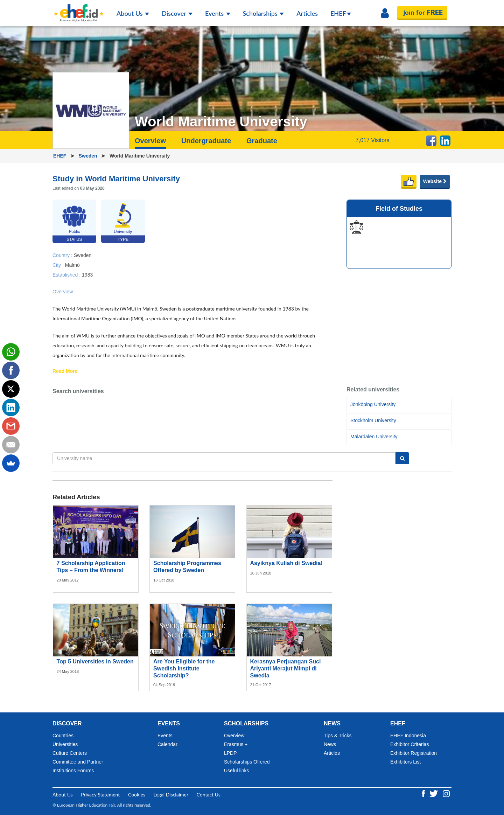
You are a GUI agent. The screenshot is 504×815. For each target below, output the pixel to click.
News (330, 744)
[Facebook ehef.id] (424, 793)
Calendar (167, 744)
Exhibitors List (405, 762)
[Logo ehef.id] (79, 9)
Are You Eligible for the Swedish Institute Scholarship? (184, 668)
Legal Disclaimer (171, 795)
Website (435, 181)
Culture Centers (70, 753)
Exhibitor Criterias (409, 744)
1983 (87, 274)
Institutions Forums (73, 771)
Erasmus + (236, 744)
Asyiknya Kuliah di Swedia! (286, 563)
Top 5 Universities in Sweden (95, 661)
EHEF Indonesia (408, 736)
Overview (150, 141)
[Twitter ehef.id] (434, 793)
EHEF (341, 13)
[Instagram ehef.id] (446, 793)
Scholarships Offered (247, 762)
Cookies (137, 795)
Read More (65, 371)
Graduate (262, 141)
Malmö (72, 265)
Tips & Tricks (338, 736)
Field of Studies (399, 209)
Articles (307, 13)
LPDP (230, 753)
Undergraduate (206, 141)
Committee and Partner (78, 762)
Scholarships (264, 13)
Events (218, 13)
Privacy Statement (100, 795)
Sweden (89, 156)
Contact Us (209, 795)
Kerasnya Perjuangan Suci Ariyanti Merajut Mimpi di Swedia (286, 668)
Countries (63, 736)
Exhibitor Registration (414, 753)
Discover (177, 13)
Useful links (237, 771)
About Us (133, 13)
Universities (65, 744)
